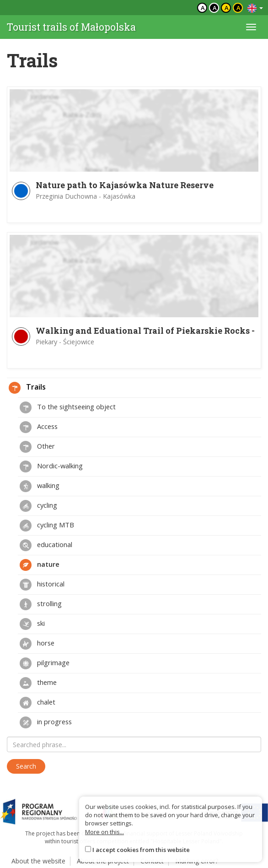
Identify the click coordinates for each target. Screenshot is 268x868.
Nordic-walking (51, 467)
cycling (38, 506)
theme (38, 683)
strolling (41, 604)
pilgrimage (45, 663)
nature (40, 565)
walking (40, 486)
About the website (38, 861)
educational (46, 545)
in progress (46, 722)
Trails (27, 388)
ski (32, 624)
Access (39, 427)
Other (37, 447)
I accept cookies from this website (141, 850)
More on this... (105, 832)
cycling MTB (47, 526)
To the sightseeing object (68, 407)
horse (37, 644)
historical (42, 585)
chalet (38, 703)
